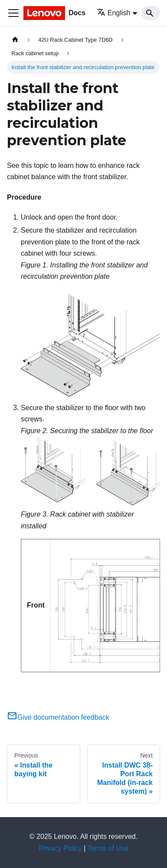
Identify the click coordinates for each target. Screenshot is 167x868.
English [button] (113, 13)
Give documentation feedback (58, 717)
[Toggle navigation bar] (13, 13)
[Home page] (15, 40)
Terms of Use (108, 848)
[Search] (151, 13)
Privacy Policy (60, 848)
